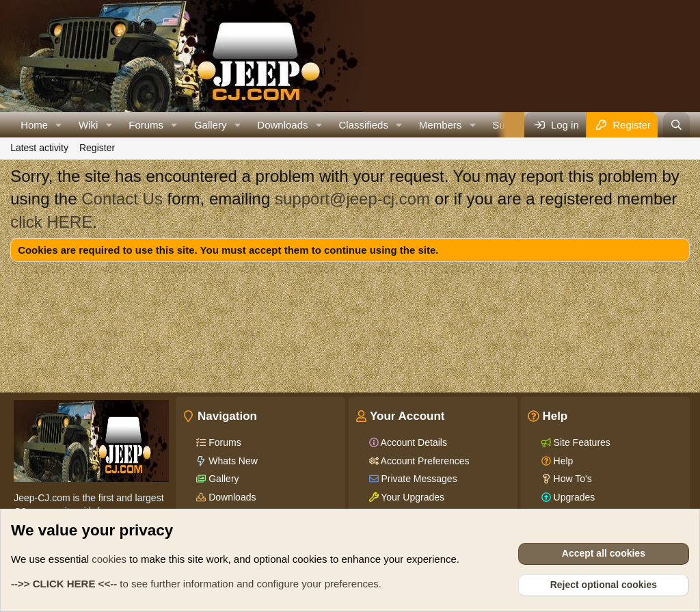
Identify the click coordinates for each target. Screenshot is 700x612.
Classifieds (363, 125)
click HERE (51, 222)
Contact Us (122, 199)
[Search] (676, 125)
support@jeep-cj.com (352, 199)
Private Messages (418, 479)
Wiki (88, 125)
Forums (146, 125)
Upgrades (573, 497)
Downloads (282, 125)
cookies (109, 559)
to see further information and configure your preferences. (196, 584)
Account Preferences (424, 461)
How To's (571, 479)
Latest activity (39, 148)
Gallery (211, 125)
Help (562, 461)
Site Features (581, 442)
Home (34, 125)
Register (97, 148)
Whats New (231, 461)
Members (441, 125)
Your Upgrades (412, 497)
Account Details (413, 442)
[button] (59, 125)
